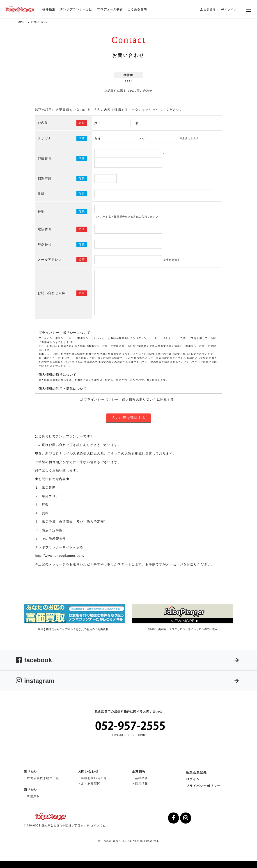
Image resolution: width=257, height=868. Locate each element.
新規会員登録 (196, 772)
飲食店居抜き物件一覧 (43, 778)
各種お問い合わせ (94, 778)
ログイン (229, 9)
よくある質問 (137, 9)
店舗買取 (33, 796)
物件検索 (49, 9)
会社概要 (141, 778)
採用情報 (141, 783)
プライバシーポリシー (203, 786)
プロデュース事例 (110, 9)
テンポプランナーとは (76, 9)
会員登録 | (209, 9)
